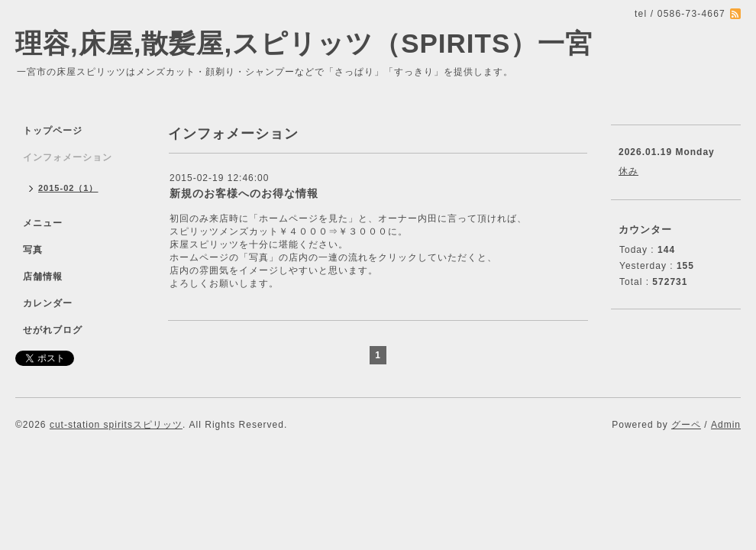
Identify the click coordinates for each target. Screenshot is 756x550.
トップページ (53, 131)
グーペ (686, 425)
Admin (726, 425)
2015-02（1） (68, 188)
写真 (33, 250)
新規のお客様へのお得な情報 (244, 193)
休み (628, 171)
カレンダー (48, 303)
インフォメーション (68, 157)
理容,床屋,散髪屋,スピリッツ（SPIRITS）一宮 (304, 43)
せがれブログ (53, 330)
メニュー (43, 223)
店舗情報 (43, 277)
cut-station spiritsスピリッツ (116, 425)
